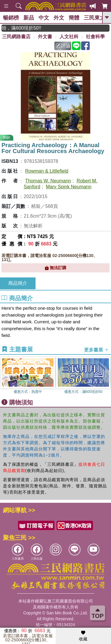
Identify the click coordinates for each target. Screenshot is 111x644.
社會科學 (95, 37)
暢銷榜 (11, 18)
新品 (29, 18)
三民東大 (94, 18)
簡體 (74, 18)
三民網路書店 (16, 37)
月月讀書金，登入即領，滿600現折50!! (27, 28)
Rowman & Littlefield (47, 171)
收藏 (83, 636)
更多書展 (96, 350)
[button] (107, 376)
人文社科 (69, 37)
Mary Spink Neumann (69, 187)
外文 (59, 18)
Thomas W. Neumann (48, 181)
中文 (44, 18)
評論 (63, 46)
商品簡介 (18, 283)
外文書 (45, 37)
